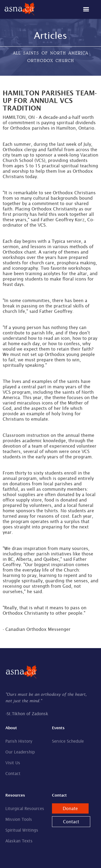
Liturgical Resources (25, 809)
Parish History (19, 741)
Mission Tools (19, 819)
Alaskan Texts (19, 841)
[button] (89, 9)
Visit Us (13, 763)
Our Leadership (20, 752)
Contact (13, 774)
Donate (70, 808)
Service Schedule (68, 741)
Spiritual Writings (22, 830)
